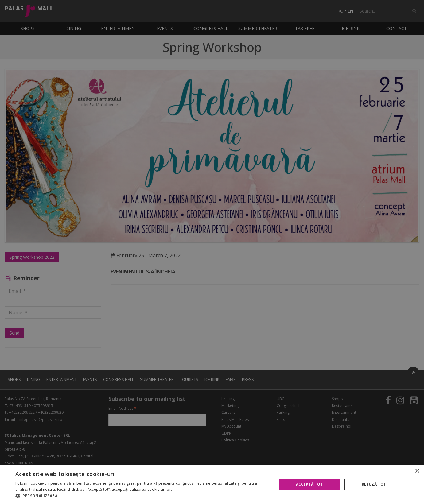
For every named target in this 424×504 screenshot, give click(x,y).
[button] (142, 496)
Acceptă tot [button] (309, 484)
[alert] (212, 252)
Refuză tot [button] (374, 484)
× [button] (417, 471)
